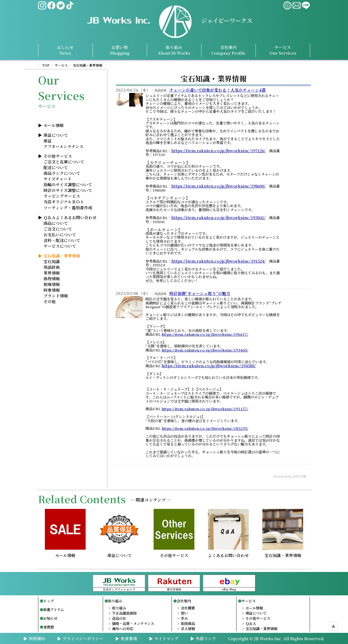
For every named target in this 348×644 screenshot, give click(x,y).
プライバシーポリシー (83, 638)
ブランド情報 (56, 296)
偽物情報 (52, 279)
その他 (50, 301)
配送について (56, 167)
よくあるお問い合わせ (228, 553)
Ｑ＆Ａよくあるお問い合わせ (70, 217)
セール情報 (54, 125)
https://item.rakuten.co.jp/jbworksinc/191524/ (218, 261)
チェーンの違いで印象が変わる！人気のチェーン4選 (217, 90)
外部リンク (206, 638)
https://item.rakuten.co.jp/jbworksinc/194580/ (209, 366)
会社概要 (188, 608)
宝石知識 (52, 261)
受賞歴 (49, 627)
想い (184, 613)
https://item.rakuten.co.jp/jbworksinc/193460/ (205, 350)
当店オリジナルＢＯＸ (64, 202)
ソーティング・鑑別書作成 (68, 208)
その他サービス (58, 156)
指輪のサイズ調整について (68, 184)
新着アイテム (54, 610)
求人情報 (188, 629)
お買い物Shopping (120, 50)
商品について (56, 223)
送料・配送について (62, 240)
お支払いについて (60, 234)
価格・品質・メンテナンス (133, 623)
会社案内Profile (228, 50)
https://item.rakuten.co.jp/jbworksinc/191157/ (205, 409)
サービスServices (283, 50)
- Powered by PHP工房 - (290, 476)
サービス (61, 65)
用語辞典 (52, 267)
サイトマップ (166, 638)
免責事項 (129, 638)
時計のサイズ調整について (68, 190)
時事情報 (52, 290)
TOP (46, 65)
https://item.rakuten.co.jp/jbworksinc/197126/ (218, 151)
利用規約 (37, 638)
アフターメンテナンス (63, 146)
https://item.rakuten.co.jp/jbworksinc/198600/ (218, 186)
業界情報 (52, 273)
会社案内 (184, 601)
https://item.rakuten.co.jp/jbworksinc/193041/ (218, 217)
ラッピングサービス (62, 196)
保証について (56, 135)
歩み (184, 618)
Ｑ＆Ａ (251, 623)
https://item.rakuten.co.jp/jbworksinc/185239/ (205, 428)
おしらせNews (65, 50)
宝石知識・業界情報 (88, 65)
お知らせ (50, 618)
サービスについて (60, 246)
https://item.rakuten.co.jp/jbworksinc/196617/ (205, 334)
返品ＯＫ (119, 618)
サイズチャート (58, 179)
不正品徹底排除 (124, 613)
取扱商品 (188, 623)
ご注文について (58, 229)
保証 (48, 141)
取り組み (174, 50)
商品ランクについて (62, 173)
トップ (49, 601)
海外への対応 (123, 629)
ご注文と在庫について (64, 162)
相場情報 (52, 284)
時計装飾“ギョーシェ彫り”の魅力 (200, 293)
